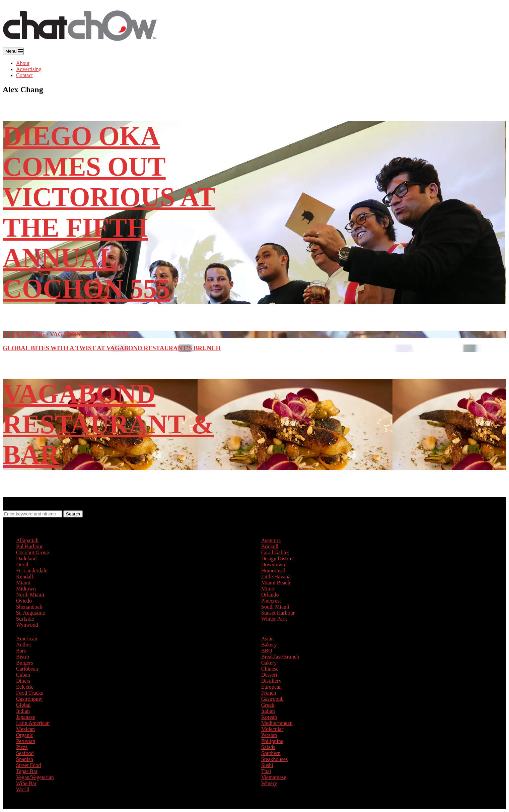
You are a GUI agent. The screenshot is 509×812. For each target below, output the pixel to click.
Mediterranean (277, 723)
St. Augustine (30, 613)
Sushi (267, 765)
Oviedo (24, 601)
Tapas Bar (27, 771)
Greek (268, 705)
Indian (23, 711)
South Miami (275, 607)
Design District (277, 558)
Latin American (33, 723)
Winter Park (274, 619)
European (271, 687)
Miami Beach (276, 583)
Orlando (270, 595)
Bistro (23, 657)
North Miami (30, 595)
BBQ (267, 651)
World (23, 789)
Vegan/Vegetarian (35, 777)
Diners (23, 681)
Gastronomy (29, 699)
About (23, 63)
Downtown (273, 565)
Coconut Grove (32, 552)
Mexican (25, 729)
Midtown (26, 589)
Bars (21, 651)
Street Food (28, 765)
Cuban (23, 675)
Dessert (269, 675)
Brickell (270, 546)
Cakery (269, 663)
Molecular (272, 729)
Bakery (269, 645)
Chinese (270, 669)
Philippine (272, 741)
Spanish (25, 759)
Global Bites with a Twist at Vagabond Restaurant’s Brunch (112, 348)
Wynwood (27, 625)
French (269, 693)
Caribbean (27, 669)
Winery (269, 783)
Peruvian (26, 741)
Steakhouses (274, 759)
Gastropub (272, 699)
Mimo (268, 589)
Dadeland (26, 558)
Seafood (25, 753)
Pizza (22, 747)
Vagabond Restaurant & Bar (108, 424)
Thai (266, 771)
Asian (267, 639)
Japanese (26, 717)
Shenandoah (29, 607)
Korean (269, 717)
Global (23, 705)
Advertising (29, 69)
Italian (268, 711)
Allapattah (27, 540)
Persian (269, 735)
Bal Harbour (29, 546)
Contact (24, 75)
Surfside (25, 619)
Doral (22, 565)
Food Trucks (29, 693)
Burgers (24, 663)
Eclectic (25, 687)
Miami (23, 583)
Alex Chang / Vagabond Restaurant (66, 334)
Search (73, 514)
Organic (25, 735)
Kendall (25, 577)
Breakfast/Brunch (280, 657)
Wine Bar (26, 783)
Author (24, 645)
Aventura (271, 540)
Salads (268, 747)
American (27, 639)
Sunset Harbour (278, 613)
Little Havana (276, 577)
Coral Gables (275, 552)
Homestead (273, 571)
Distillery (271, 681)
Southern (271, 753)
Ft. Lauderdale (32, 571)
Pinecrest (271, 601)
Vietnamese (274, 777)
